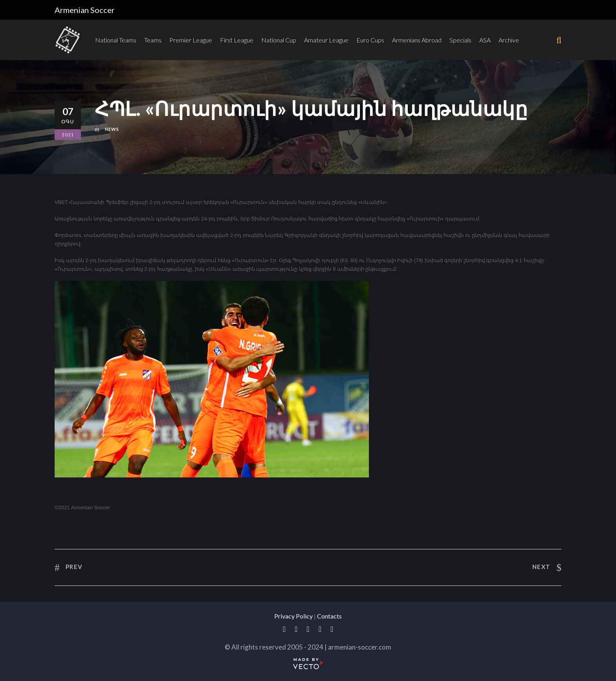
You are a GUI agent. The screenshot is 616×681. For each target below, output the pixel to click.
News (112, 129)
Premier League (191, 40)
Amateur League (326, 40)
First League (237, 40)
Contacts (329, 616)
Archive (509, 40)
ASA (485, 40)
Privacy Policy (293, 616)
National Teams (116, 40)
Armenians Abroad (417, 40)
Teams (153, 40)
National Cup (279, 40)
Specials (460, 40)
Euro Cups (370, 40)
